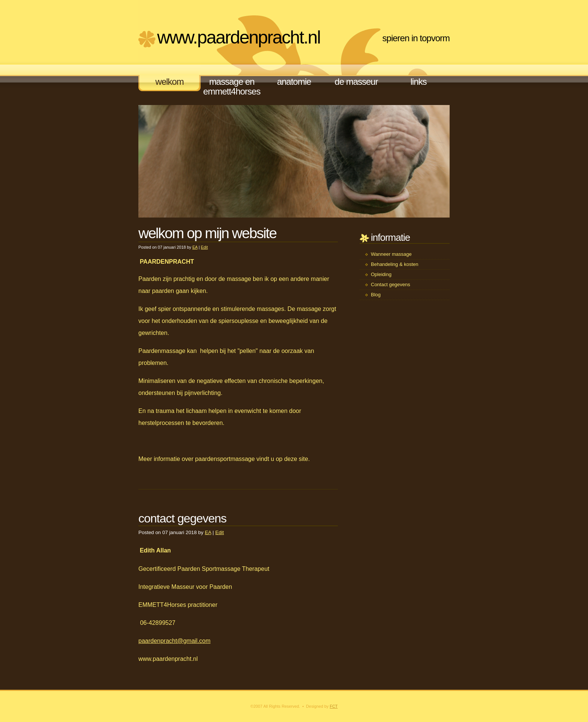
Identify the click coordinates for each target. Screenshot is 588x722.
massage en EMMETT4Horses (232, 86)
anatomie (294, 82)
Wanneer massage (391, 254)
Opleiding (381, 274)
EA (195, 247)
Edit (205, 247)
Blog (376, 295)
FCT (334, 706)
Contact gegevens (391, 284)
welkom (169, 82)
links (418, 82)
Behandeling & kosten (394, 264)
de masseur (356, 82)
